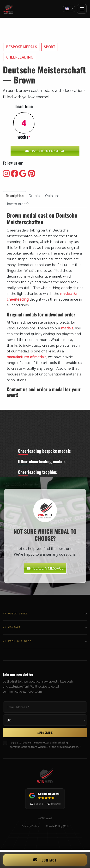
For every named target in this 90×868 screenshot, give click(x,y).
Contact (45, 860)
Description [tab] (15, 196)
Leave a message (45, 569)
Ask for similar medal (45, 151)
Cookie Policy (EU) (57, 827)
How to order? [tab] (17, 204)
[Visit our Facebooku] (14, 174)
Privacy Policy (30, 827)
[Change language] (69, 9)
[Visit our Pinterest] (32, 174)
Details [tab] (34, 195)
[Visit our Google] (23, 174)
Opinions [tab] (52, 195)
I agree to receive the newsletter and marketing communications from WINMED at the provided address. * (45, 746)
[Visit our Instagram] (6, 174)
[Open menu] (82, 9)
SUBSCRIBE (45, 734)
